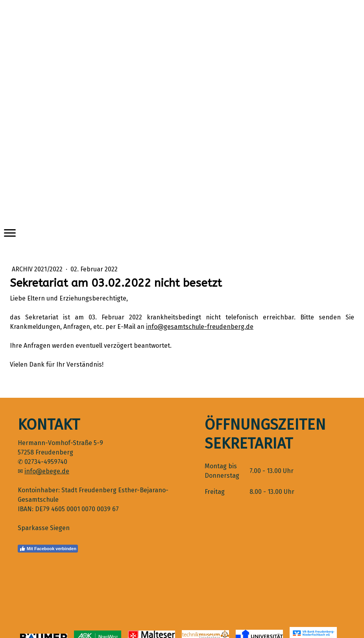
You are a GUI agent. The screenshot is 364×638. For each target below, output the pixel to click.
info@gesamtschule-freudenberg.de (200, 327)
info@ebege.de (47, 471)
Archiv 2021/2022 (38, 269)
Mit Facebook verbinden (48, 549)
